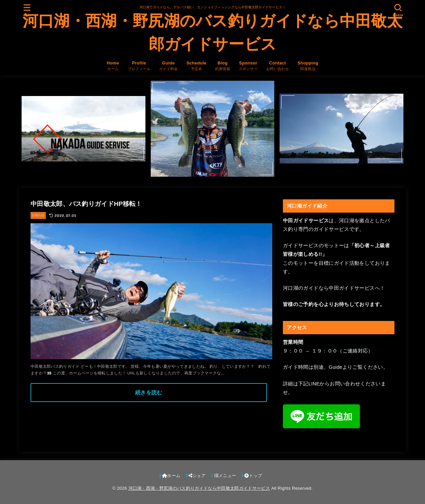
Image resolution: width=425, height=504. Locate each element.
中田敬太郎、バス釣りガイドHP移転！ (86, 204)
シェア (197, 476)
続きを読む (149, 392)
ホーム (171, 476)
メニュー (225, 476)
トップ (253, 476)
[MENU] (27, 10)
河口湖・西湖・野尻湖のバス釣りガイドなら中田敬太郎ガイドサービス (212, 32)
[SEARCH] (398, 10)
